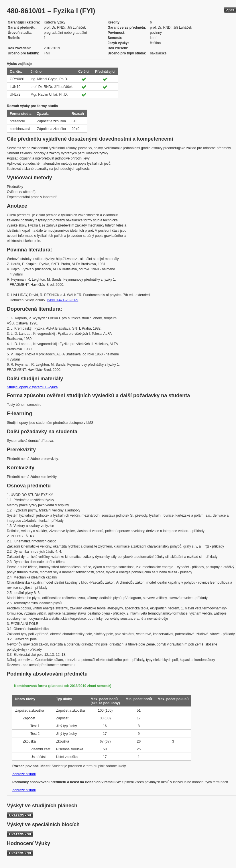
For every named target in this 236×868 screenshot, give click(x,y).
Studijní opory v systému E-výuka (32, 387)
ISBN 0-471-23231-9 (62, 300)
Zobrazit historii (24, 774)
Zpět (230, 10)
